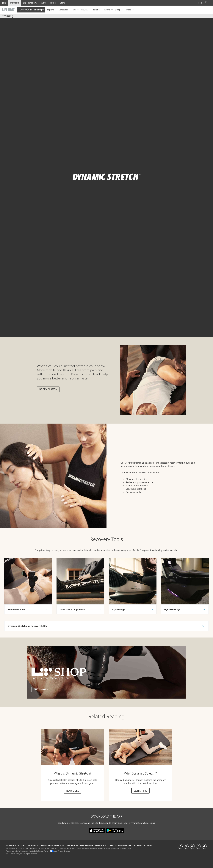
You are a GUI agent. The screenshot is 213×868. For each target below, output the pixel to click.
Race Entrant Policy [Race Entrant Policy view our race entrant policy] (89, 848)
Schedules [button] (63, 10)
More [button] (129, 10)
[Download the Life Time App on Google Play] (115, 830)
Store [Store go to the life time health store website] (62, 3)
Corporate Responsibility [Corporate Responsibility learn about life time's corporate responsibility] (119, 845)
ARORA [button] (85, 10)
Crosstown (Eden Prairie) (31, 10)
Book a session (48, 389)
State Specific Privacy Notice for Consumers (114, 848)
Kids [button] (75, 10)
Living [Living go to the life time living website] (53, 3)
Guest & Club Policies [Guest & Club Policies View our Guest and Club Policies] (58, 848)
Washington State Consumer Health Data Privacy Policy (27, 851)
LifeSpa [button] (119, 10)
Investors (22, 845)
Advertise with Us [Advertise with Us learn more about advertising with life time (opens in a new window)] (56, 845)
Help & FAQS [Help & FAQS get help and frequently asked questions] (33, 845)
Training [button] (96, 10)
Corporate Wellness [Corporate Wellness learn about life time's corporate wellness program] (75, 845)
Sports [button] (108, 10)
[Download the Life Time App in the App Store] (97, 830)
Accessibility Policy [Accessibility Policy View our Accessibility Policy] (74, 848)
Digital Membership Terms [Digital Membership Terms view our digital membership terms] (39, 848)
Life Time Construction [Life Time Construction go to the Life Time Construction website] (96, 845)
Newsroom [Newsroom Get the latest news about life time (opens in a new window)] (11, 845)
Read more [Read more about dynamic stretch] (73, 791)
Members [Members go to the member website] (15, 3)
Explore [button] (51, 10)
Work (43, 3)
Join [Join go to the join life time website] (4, 3)
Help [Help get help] (200, 3)
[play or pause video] (6, 331)
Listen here (140, 791)
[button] (208, 3)
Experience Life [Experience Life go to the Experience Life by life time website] (30, 3)
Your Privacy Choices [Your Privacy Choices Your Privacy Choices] (60, 851)
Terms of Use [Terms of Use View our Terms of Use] (23, 848)
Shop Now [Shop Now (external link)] (42, 689)
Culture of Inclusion (142, 845)
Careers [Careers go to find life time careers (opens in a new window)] (43, 845)
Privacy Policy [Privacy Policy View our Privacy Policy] (12, 848)
